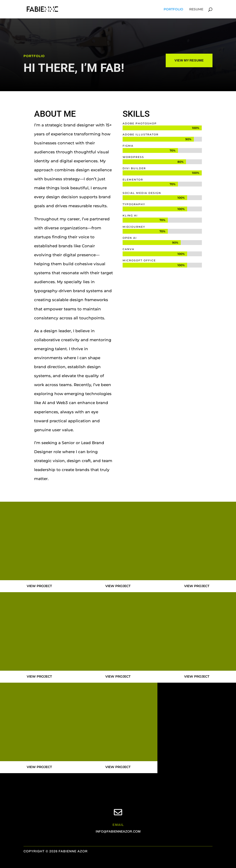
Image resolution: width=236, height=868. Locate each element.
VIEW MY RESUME (189, 60)
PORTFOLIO (173, 9)
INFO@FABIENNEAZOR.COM (118, 832)
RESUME (196, 9)
